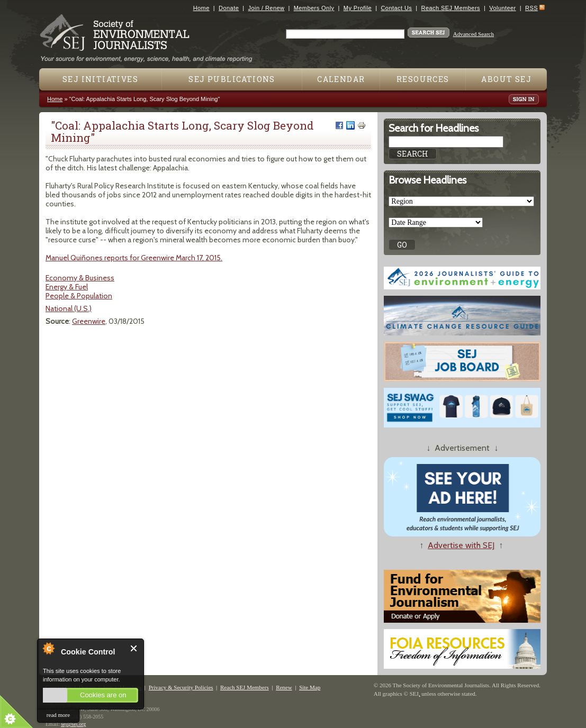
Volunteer (502, 8)
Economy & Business (80, 278)
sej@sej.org (73, 724)
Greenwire (89, 321)
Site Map (310, 687)
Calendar (341, 79)
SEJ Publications (232, 79)
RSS (531, 8)
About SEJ (506, 79)
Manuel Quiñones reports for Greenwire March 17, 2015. (134, 258)
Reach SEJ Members (451, 8)
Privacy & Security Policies (181, 687)
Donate (229, 8)
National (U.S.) (69, 308)
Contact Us (396, 8)
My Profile (358, 8)
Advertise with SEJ (461, 545)
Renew (284, 687)
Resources (423, 79)
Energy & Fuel (67, 287)
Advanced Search (474, 34)
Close (134, 648)
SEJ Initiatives (100, 79)
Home (201, 8)
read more (58, 715)
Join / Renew (267, 8)
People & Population (79, 296)
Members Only (314, 8)
